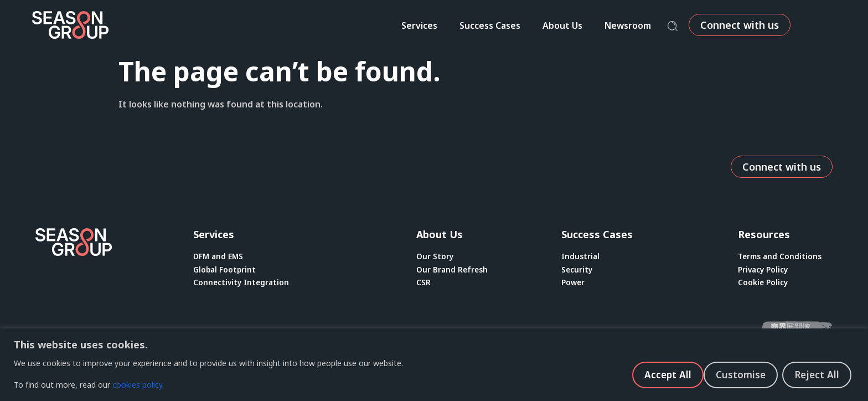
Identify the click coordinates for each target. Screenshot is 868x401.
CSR (423, 284)
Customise (664, 374)
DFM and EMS (219, 257)
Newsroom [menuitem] (664, 25)
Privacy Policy (764, 270)
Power (573, 284)
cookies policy (137, 385)
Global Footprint (225, 270)
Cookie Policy (763, 284)
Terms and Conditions (781, 257)
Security (577, 270)
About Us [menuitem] (599, 25)
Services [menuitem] (456, 25)
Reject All (742, 374)
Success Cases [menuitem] (526, 25)
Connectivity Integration (242, 284)
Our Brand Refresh (453, 270)
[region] (434, 365)
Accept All (818, 374)
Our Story (435, 257)
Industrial (581, 257)
